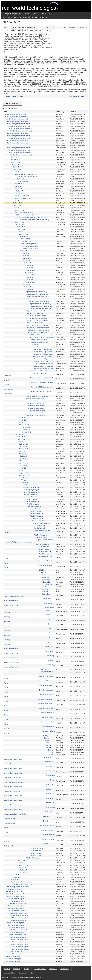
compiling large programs (30, 485)
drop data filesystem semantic (29, 473)
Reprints (26, 969)
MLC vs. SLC (16, 880)
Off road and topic (18, 942)
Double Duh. (46, 577)
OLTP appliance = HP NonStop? (26, 177)
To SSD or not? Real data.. (39, 340)
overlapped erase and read (35, 399)
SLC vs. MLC (15, 157)
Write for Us (53, 969)
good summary (50, 608)
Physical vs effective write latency (36, 292)
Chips (35, 14)
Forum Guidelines (10, 973)
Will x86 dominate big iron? (14, 889)
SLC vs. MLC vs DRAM (22, 196)
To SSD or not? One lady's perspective (41, 335)
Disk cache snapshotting (29, 244)
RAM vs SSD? (25, 237)
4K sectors (35, 345)
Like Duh (42, 570)
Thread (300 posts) (11, 109)
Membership (23, 973)
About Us (7, 969)
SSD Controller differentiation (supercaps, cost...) (33, 217)
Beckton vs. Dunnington (13, 956)
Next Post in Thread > (78, 96)
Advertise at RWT (40, 969)
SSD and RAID (24, 425)
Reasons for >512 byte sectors (42, 349)
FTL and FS (23, 475)
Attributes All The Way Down (42, 523)
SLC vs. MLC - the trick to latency (35, 313)
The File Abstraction (30, 494)
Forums (43, 17)
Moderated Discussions (78, 27)
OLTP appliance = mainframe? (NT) (27, 174)
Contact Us (17, 969)
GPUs (10, 17)
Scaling (46, 736)
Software (43, 14)
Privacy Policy (64, 969)
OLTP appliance (22, 179)
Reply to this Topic (13, 103)
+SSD (9, 145)
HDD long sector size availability (42, 364)
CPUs (4, 17)
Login (4, 14)
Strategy (34, 17)
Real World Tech (33, 7)
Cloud (11, 14)
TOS (31, 973)
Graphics (27, 14)
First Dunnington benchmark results (15, 114)
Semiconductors (21, 17)
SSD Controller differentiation (24, 213)
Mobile (18, 14)
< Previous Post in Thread (14, 96)
